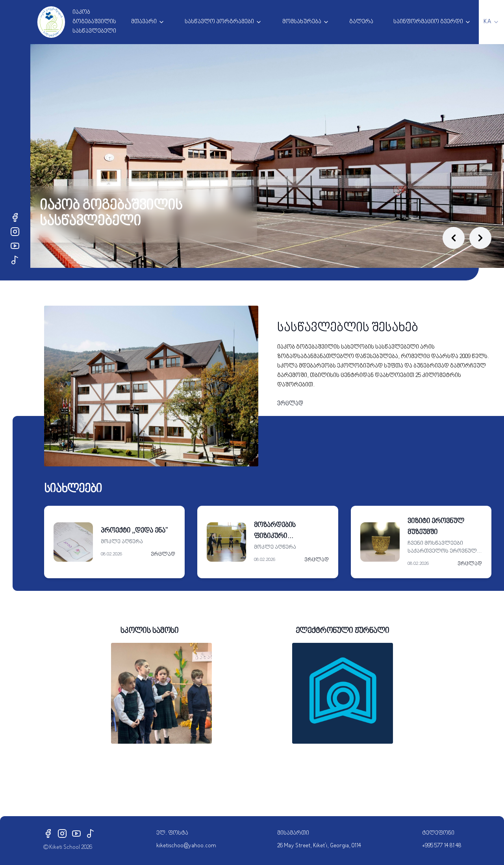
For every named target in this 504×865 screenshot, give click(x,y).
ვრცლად (290, 404)
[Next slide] (480, 238)
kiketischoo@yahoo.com (186, 846)
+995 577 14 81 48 (442, 846)
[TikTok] (15, 260)
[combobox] (491, 22)
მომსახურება (302, 22)
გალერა (361, 22)
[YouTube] (15, 246)
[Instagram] (15, 232)
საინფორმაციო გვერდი (428, 22)
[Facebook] (15, 217)
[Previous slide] (454, 238)
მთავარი (144, 22)
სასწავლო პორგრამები (219, 22)
